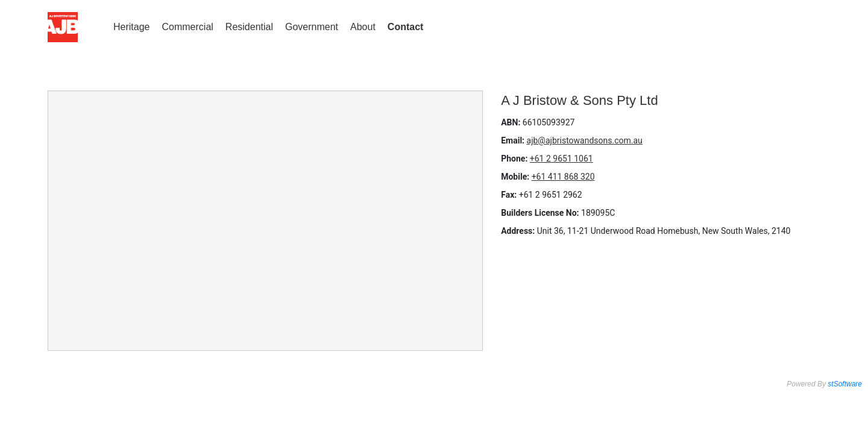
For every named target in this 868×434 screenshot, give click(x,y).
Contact (406, 27)
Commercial (187, 27)
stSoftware (845, 384)
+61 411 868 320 (563, 177)
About (363, 27)
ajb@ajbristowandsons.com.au (585, 140)
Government (312, 27)
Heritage (131, 27)
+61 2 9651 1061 (561, 159)
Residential (249, 27)
